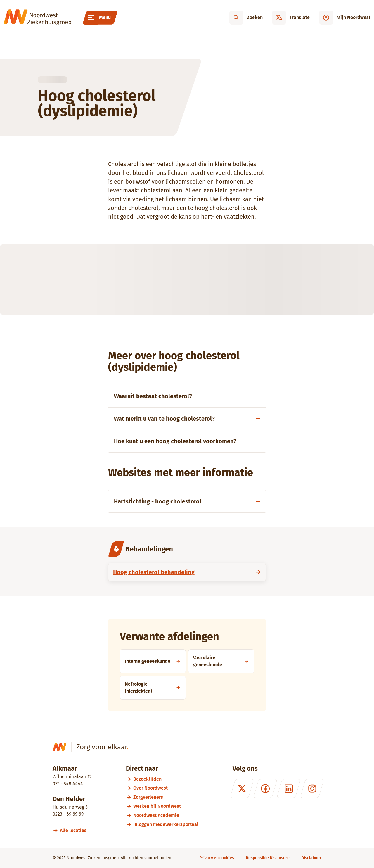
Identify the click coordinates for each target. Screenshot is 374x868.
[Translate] (291, 18)
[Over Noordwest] (166, 788)
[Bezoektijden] (166, 779)
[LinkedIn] (289, 788)
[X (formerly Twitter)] (242, 788)
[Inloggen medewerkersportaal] (166, 824)
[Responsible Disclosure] (268, 858)
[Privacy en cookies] (217, 858)
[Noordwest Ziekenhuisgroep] (37, 18)
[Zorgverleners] (166, 797)
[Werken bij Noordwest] (166, 806)
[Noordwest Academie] (166, 815)
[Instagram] (312, 788)
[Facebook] (265, 788)
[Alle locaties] (76, 830)
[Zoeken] (246, 18)
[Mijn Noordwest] (345, 18)
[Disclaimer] (311, 858)
